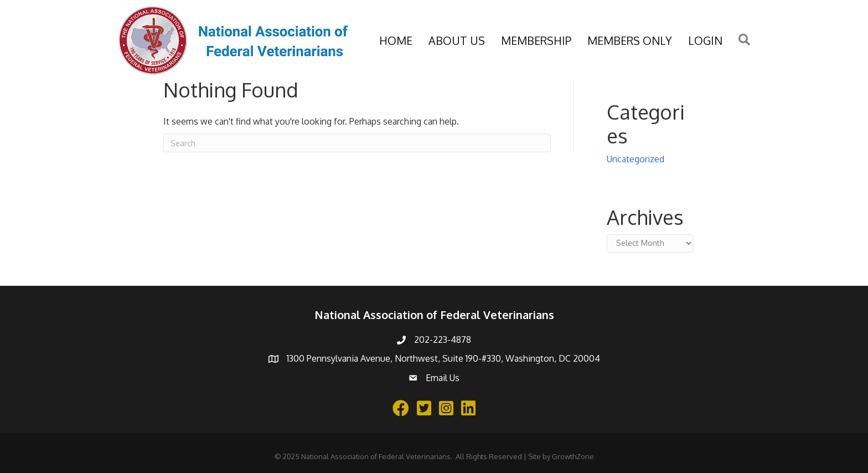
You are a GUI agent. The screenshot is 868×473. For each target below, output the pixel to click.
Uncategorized (635, 159)
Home (396, 40)
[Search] (357, 143)
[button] (744, 40)
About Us (457, 40)
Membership (536, 40)
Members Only (630, 40)
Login (705, 40)
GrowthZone (573, 456)
